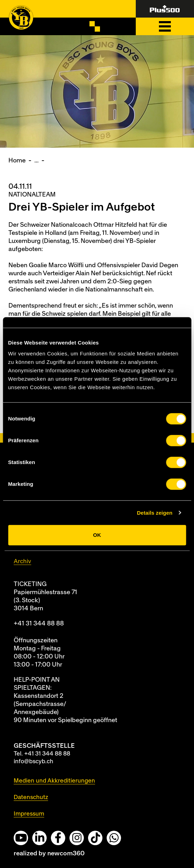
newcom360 (66, 853)
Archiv (22, 561)
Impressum (29, 814)
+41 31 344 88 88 (39, 623)
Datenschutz (31, 797)
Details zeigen (155, 513)
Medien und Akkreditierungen (54, 781)
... (36, 160)
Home (17, 160)
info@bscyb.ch (34, 761)
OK (97, 535)
